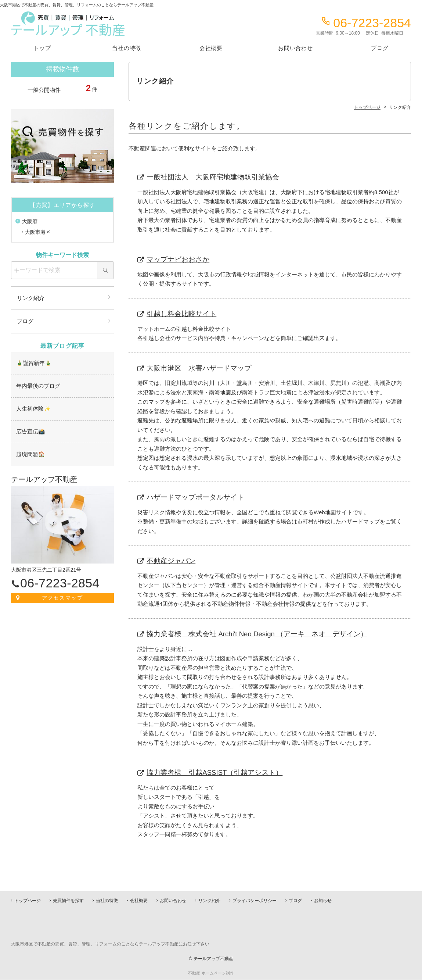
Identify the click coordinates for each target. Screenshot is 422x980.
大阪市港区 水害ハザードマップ (199, 369)
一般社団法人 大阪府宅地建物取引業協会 (213, 177)
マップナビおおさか (178, 260)
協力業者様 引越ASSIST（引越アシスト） (215, 774)
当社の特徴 (127, 48)
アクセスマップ (63, 595)
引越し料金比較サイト (182, 314)
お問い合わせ (295, 48)
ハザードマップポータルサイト (196, 498)
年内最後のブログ (37, 385)
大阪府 (30, 221)
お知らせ (323, 901)
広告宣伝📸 (30, 429)
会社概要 (211, 48)
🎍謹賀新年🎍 (33, 362)
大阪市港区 (38, 232)
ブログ (380, 48)
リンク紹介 (31, 298)
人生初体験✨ (32, 407)
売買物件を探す (68, 901)
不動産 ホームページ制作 (211, 973)
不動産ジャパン (171, 562)
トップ (42, 48)
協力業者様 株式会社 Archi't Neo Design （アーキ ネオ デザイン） (258, 635)
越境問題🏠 (30, 452)
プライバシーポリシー (255, 901)
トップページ (28, 901)
